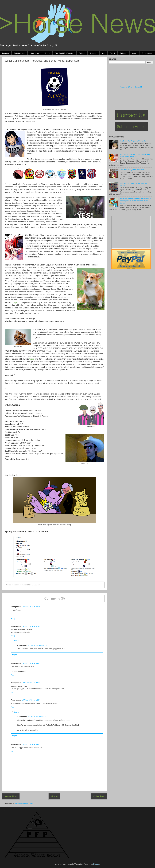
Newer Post (11, 796)
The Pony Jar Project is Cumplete (133, 141)
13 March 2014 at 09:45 (31, 683)
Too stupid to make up (64, 53)
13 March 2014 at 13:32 (37, 717)
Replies (16, 641)
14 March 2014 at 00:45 (31, 744)
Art (103, 53)
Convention (35, 53)
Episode (123, 53)
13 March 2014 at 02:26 (31, 626)
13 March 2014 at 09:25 (31, 663)
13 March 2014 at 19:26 (37, 645)
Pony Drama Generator (131, 232)
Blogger (96, 864)
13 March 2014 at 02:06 (31, 607)
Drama (47, 53)
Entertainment (20, 53)
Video (134, 53)
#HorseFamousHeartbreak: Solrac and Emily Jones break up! (135, 155)
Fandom (6, 53)
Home (54, 796)
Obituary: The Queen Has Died (132, 170)
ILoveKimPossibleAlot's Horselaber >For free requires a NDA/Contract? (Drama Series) (135, 201)
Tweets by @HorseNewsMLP (131, 87)
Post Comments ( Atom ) (25, 803)
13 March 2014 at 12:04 (31, 700)
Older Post (99, 796)
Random (94, 53)
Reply (13, 619)
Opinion (82, 53)
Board (112, 53)
